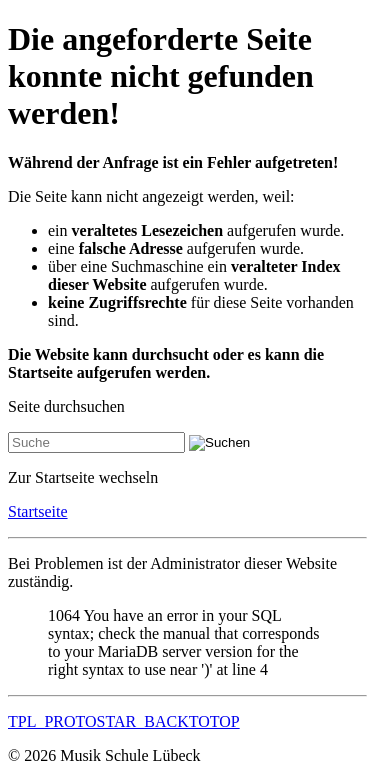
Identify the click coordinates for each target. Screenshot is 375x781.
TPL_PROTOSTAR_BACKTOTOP (124, 721)
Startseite (38, 511)
